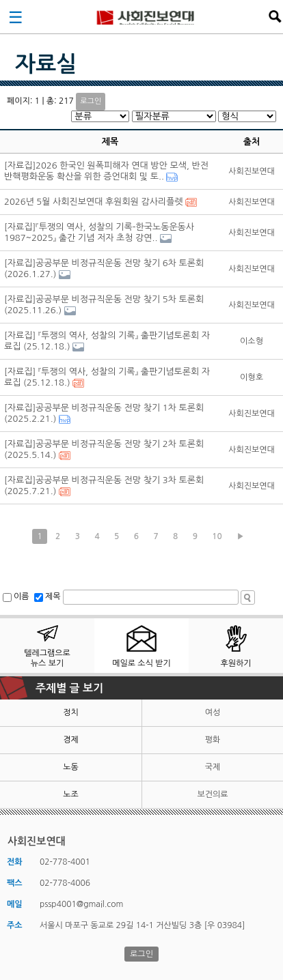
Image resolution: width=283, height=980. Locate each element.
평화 (213, 740)
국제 (213, 767)
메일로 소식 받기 (141, 663)
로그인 (91, 101)
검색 (275, 16)
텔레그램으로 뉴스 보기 (47, 658)
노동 (71, 767)
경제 (71, 740)
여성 (213, 712)
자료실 (46, 64)
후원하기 (235, 663)
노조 (71, 794)
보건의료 (212, 794)
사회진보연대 (146, 16)
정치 (71, 712)
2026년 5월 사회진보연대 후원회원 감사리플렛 (94, 202)
